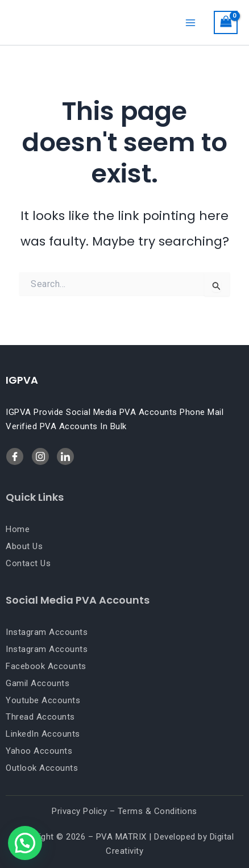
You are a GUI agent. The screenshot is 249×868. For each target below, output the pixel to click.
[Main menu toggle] (190, 22)
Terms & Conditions (157, 811)
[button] (25, 843)
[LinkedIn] (40, 456)
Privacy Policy (79, 811)
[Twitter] (65, 456)
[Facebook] (15, 456)
